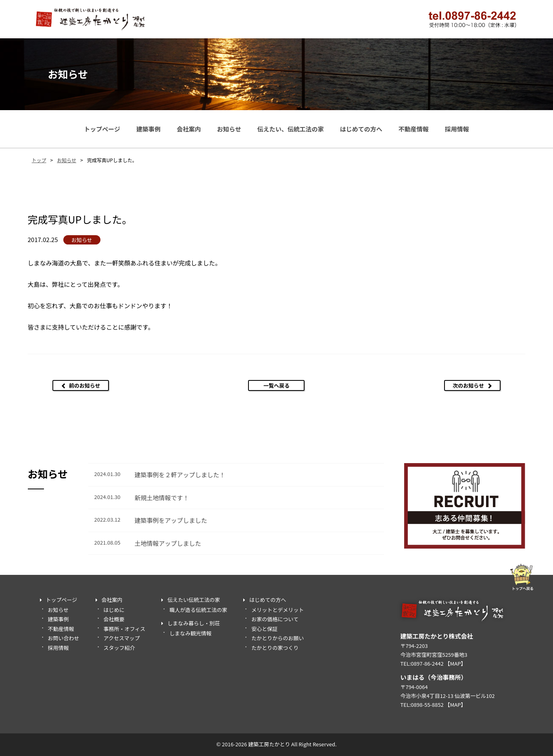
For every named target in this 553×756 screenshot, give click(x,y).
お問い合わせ (64, 638)
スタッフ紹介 (119, 648)
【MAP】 (456, 663)
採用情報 (457, 129)
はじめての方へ (361, 129)
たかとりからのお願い (278, 638)
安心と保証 (264, 629)
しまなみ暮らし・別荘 (194, 623)
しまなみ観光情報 (190, 633)
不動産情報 (414, 129)
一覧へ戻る (276, 385)
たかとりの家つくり (275, 648)
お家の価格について (275, 619)
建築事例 (148, 129)
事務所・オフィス (125, 629)
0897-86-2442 (427, 663)
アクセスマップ (122, 638)
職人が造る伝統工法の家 (198, 610)
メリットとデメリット (278, 610)
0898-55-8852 (427, 705)
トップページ (102, 129)
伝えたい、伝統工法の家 (291, 129)
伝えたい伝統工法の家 (194, 600)
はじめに (114, 610)
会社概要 (114, 619)
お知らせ (229, 129)
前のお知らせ (85, 385)
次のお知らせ (468, 385)
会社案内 (189, 129)
